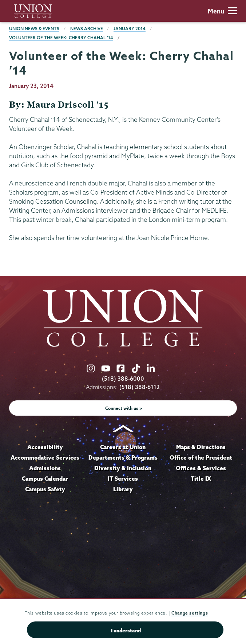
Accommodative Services (45, 457)
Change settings (190, 613)
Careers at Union (123, 447)
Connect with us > (124, 408)
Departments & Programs (123, 457)
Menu (222, 11)
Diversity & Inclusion (123, 468)
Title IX (201, 479)
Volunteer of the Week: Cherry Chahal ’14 (61, 38)
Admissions (45, 468)
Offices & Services (201, 468)
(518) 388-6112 (140, 387)
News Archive (87, 29)
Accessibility (45, 447)
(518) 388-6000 (123, 379)
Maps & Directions (201, 447)
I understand (126, 631)
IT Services (123, 479)
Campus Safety (45, 489)
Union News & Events (34, 29)
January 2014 (130, 29)
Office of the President (201, 457)
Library (123, 489)
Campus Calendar (45, 479)
